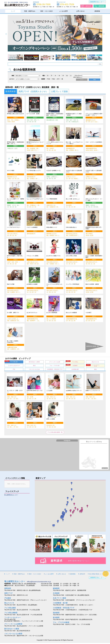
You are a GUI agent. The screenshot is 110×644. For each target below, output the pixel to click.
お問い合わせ (80, 11)
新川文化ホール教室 (34, 363)
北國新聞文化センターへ (97, 2)
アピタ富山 (72, 362)
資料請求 (88, 6)
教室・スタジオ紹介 (47, 11)
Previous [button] (6, 34)
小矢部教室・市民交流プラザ (55, 370)
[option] (55, 33)
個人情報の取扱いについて (97, 575)
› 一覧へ (100, 64)
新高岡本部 (11, 92)
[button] (75, 509)
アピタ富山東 (11, 362)
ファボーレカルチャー (14, 366)
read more (105, 469)
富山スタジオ (95, 363)
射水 (34, 366)
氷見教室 (72, 366)
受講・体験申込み (30, 11)
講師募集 (97, 11)
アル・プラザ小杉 (55, 366)
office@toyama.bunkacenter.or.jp (39, 583)
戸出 (14, 370)
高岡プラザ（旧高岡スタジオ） (33, 92)
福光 (95, 370)
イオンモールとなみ (34, 370)
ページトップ (106, 575)
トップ (13, 11)
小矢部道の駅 (75, 370)
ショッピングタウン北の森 (93, 366)
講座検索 (101, 6)
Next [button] (104, 34)
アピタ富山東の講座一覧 (55, 433)
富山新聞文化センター (11, 496)
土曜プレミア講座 (59, 92)
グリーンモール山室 (55, 363)
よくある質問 (64, 11)
